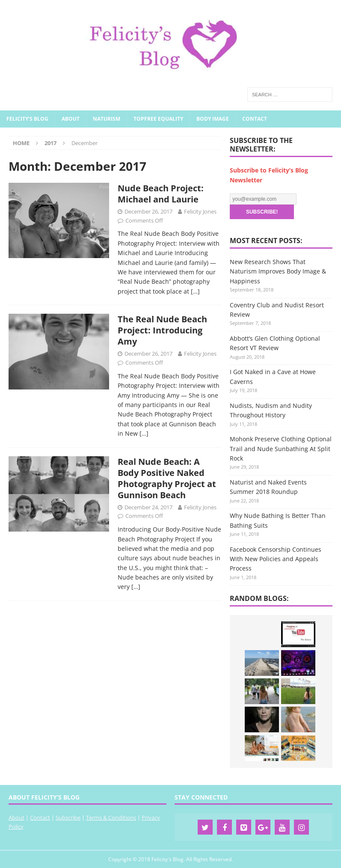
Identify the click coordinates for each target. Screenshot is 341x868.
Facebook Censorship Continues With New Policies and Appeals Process (276, 559)
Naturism (107, 119)
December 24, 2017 (148, 507)
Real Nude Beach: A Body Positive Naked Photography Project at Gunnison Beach (167, 478)
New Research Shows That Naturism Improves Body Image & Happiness (278, 271)
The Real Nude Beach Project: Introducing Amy (162, 330)
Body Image (213, 119)
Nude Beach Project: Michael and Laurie (161, 194)
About (71, 119)
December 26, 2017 (148, 211)
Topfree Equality (158, 119)
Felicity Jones (200, 211)
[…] (195, 291)
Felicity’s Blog (27, 119)
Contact (255, 119)
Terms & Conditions (111, 817)
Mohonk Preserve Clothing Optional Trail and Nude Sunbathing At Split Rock (281, 449)
